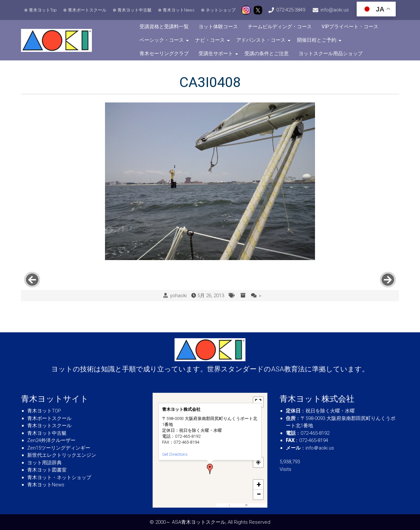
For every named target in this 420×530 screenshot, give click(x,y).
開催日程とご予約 (317, 40)
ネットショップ (221, 10)
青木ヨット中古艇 (135, 10)
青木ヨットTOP (44, 411)
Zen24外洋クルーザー (51, 440)
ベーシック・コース (162, 40)
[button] (210, 469)
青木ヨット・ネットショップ (59, 477)
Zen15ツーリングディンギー (59, 448)
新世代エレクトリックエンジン (62, 455)
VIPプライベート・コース (350, 27)
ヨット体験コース (218, 27)
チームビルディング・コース (280, 27)
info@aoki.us (335, 10)
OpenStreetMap (257, 505)
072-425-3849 (291, 10)
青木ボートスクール (87, 10)
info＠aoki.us (320, 448)
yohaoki (178, 296)
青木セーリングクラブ (164, 54)
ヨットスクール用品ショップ (331, 54)
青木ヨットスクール (49, 426)
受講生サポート (216, 54)
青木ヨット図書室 (47, 470)
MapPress (223, 505)
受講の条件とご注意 (267, 54)
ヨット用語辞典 (44, 463)
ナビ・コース (210, 40)
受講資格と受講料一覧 (164, 27)
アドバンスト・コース (261, 40)
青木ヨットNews (179, 10)
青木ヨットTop (43, 10)
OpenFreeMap (237, 505)
